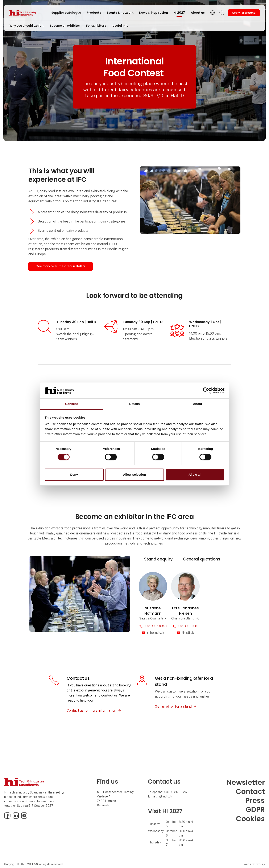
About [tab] (198, 404)
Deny (74, 475)
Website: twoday (254, 864)
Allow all (195, 475)
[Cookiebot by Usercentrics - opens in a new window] (206, 390)
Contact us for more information (91, 710)
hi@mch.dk (165, 796)
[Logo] (26, 13)
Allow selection (134, 475)
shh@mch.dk (156, 633)
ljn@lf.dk (188, 633)
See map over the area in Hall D (61, 266)
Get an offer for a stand (173, 706)
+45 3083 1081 (188, 626)
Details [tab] (134, 404)
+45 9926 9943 (156, 626)
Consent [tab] (72, 404)
